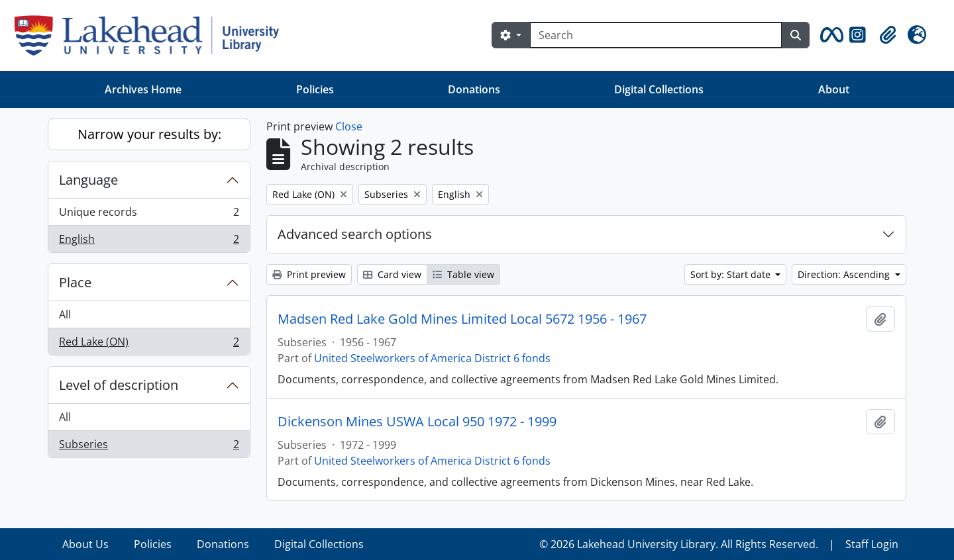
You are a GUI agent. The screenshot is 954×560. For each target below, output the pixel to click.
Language (88, 180)
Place (75, 282)
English (149, 242)
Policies (315, 89)
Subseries (149, 447)
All (65, 314)
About (834, 89)
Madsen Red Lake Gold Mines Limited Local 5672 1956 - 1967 (462, 319)
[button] (829, 35)
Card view (392, 274)
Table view (463, 274)
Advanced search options (355, 234)
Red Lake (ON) (149, 344)
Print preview (309, 274)
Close (349, 126)
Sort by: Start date (732, 274)
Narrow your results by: (149, 134)
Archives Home (143, 89)
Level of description (119, 385)
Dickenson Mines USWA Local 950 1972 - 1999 (417, 422)
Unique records (149, 215)
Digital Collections (659, 89)
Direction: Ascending (845, 274)
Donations (474, 89)
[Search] (656, 35)
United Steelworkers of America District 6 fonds (432, 358)
